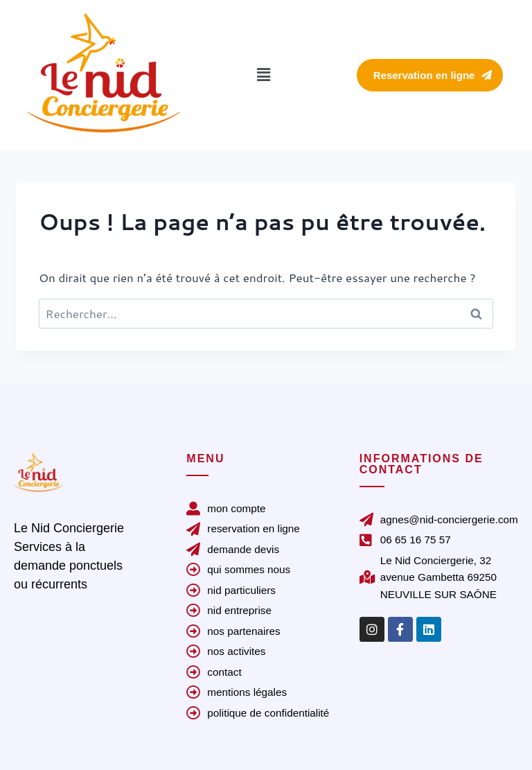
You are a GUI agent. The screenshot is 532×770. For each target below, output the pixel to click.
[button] (263, 75)
